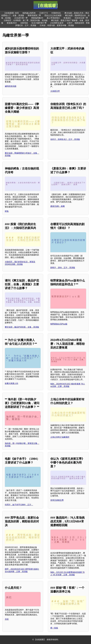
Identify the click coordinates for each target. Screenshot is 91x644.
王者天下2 (44, 13)
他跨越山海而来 (29, 13)
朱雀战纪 (67, 18)
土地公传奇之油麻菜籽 (60, 437)
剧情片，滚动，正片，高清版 (63, 268)
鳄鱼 (7, 211)
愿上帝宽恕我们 (53, 18)
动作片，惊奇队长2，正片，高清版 (65, 139)
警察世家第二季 (34, 15)
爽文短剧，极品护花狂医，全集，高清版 (22, 327)
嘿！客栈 (54, 628)
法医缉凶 (24, 23)
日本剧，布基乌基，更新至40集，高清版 (57, 25)
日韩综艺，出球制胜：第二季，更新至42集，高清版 (26, 20)
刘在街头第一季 (81, 18)
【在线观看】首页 (11, 13)
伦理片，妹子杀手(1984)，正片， (19, 505)
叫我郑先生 (56, 13)
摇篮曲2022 (12, 23)
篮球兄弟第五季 (57, 500)
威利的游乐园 (11, 86)
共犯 (7, 619)
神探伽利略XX (37, 18)
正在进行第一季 (21, 18)
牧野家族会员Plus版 (59, 324)
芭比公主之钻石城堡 (53, 15)
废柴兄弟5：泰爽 (58, 206)
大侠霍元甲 (55, 91)
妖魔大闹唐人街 (11, 383)
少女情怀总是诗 (57, 23)
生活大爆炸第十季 (39, 23)
